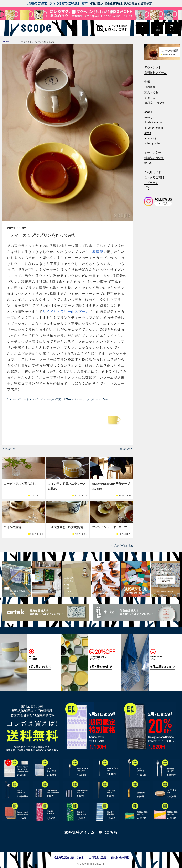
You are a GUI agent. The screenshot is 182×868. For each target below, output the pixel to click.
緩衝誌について (154, 158)
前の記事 (125, 449)
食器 (147, 82)
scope (148, 112)
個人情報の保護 (120, 858)
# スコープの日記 (51, 399)
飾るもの (150, 98)
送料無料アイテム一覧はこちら (91, 832)
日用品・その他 (154, 103)
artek (148, 133)
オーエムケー (153, 152)
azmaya (149, 117)
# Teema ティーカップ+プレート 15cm (86, 399)
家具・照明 (151, 92)
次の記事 (10, 449)
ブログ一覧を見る (123, 546)
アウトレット (153, 67)
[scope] (35, 28)
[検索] (147, 188)
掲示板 (149, 163)
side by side (152, 143)
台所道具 (150, 87)
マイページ (151, 183)
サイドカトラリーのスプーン (66, 312)
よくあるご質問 (154, 177)
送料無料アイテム (155, 73)
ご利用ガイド (153, 172)
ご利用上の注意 (97, 858)
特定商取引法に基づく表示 (69, 858)
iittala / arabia (153, 122)
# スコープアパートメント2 (23, 399)
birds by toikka (154, 128)
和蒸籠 (98, 252)
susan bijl (150, 138)
